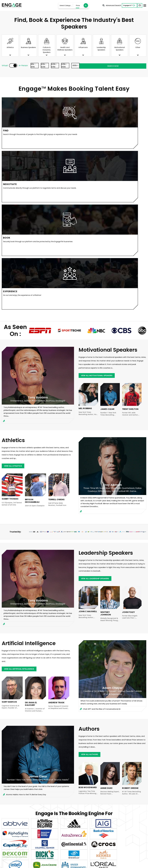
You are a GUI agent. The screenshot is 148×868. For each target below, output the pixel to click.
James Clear (107, 246)
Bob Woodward (88, 624)
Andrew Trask (56, 540)
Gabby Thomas (10, 336)
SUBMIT (73, 834)
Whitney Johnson (106, 451)
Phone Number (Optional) (131, 779)
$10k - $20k (55, 66)
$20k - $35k (72, 66)
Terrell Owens (56, 337)
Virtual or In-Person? (85, 790)
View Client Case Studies (74, 755)
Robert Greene (130, 625)
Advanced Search (112, 5)
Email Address (105, 779)
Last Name (82, 779)
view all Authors (91, 591)
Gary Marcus (9, 539)
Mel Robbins (85, 246)
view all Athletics (14, 303)
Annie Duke (106, 625)
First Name (60, 779)
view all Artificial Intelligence (22, 506)
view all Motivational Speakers (99, 212)
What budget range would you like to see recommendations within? (119, 790)
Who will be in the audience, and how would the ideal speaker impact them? (81, 820)
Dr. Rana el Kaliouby (31, 541)
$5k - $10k (38, 66)
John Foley (128, 449)
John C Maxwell (88, 449)
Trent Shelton (130, 246)
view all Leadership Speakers (97, 415)
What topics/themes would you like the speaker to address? (76, 809)
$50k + (105, 66)
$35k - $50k (89, 66)
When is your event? (63, 790)
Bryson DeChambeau (32, 338)
